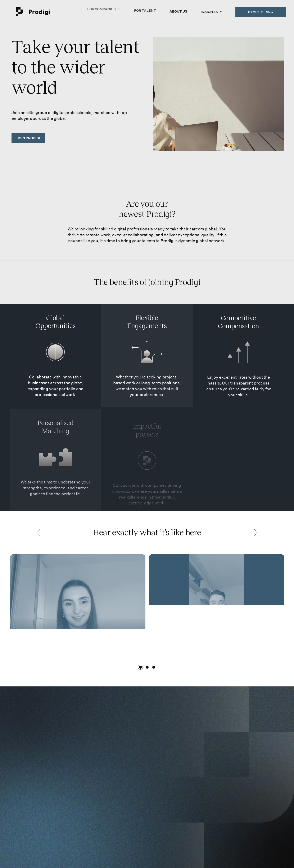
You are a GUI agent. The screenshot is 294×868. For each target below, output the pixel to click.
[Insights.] (212, 11)
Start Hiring (261, 11)
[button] (212, 11)
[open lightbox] (78, 603)
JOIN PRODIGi (28, 138)
